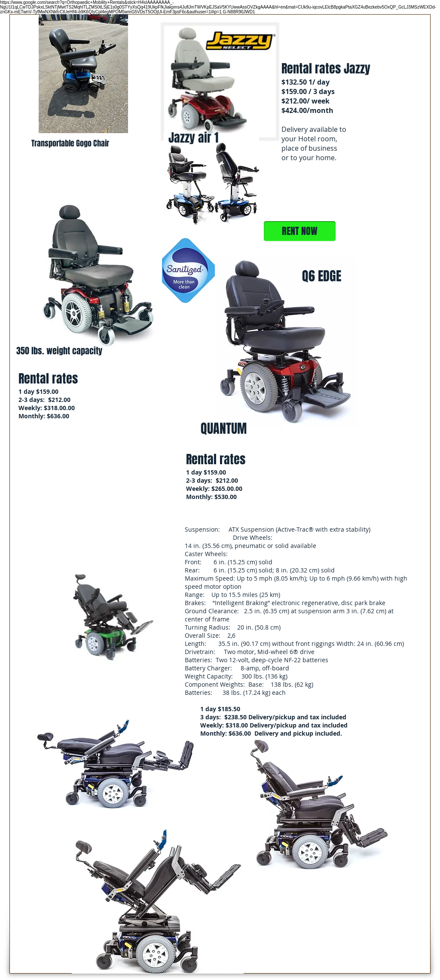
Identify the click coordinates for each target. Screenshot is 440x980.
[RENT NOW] (300, 231)
